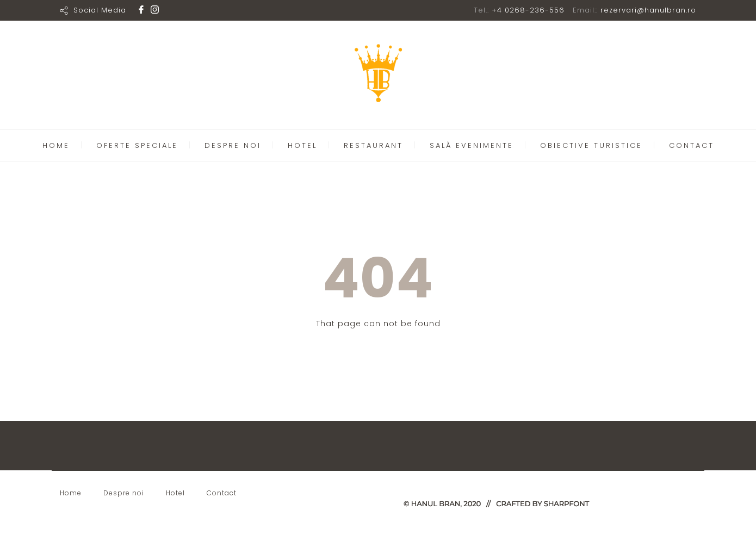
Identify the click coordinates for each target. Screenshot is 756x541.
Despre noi (124, 493)
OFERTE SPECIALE (137, 145)
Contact (222, 493)
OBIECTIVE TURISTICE (591, 145)
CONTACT (692, 145)
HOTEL (302, 145)
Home (71, 493)
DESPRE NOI (233, 145)
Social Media (100, 10)
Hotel (175, 493)
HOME (56, 145)
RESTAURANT (373, 145)
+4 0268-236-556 (528, 10)
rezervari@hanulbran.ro (648, 10)
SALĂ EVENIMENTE (472, 145)
